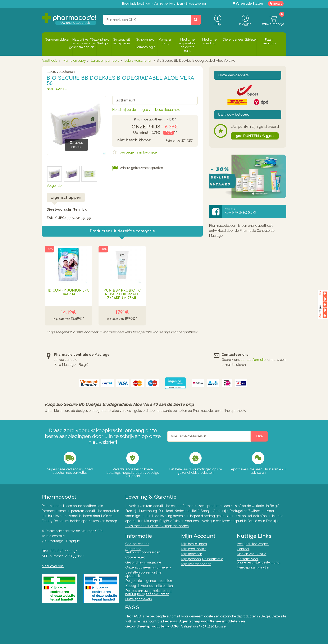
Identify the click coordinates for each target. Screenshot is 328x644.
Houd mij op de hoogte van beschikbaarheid (146, 110)
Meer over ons (53, 566)
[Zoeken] (196, 20)
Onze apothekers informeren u (149, 567)
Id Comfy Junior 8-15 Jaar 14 (69, 292)
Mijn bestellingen (194, 544)
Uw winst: (141, 133)
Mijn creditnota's (194, 549)
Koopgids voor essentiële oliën (149, 586)
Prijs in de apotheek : (149, 120)
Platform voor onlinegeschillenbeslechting (259, 561)
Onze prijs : (147, 127)
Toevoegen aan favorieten (138, 152)
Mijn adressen (192, 554)
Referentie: (173, 141)
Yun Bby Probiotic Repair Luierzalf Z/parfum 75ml (122, 294)
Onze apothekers (139, 599)
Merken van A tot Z (252, 554)
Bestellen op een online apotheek (143, 574)
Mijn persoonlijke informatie (202, 559)
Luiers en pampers (105, 61)
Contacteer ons (137, 544)
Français (276, 4)
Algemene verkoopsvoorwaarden (143, 551)
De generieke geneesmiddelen (149, 581)
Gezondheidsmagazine (143, 562)
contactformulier (254, 360)
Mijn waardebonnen (196, 564)
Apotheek (49, 61)
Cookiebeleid (135, 557)
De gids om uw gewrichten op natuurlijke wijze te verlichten (148, 592)
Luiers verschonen (138, 61)
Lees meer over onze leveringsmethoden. (157, 526)
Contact (243, 549)
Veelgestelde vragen (253, 544)
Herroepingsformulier (253, 567)
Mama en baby (74, 61)
